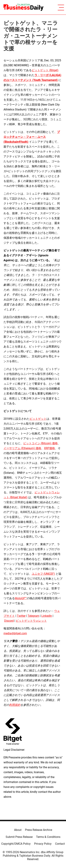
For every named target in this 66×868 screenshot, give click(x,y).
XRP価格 (49, 448)
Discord (9, 621)
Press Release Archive (39, 830)
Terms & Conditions (48, 837)
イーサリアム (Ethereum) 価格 (22, 448)
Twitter (21, 616)
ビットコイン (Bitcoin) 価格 (40, 443)
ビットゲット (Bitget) (45, 70)
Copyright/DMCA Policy (16, 844)
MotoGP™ (21, 598)
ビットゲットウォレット (31, 621)
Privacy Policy (43, 844)
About (18, 830)
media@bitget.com (15, 633)
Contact (60, 844)
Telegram (33, 616)
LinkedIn (47, 616)
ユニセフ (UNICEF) (43, 574)
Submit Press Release (19, 837)
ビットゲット (38, 419)
